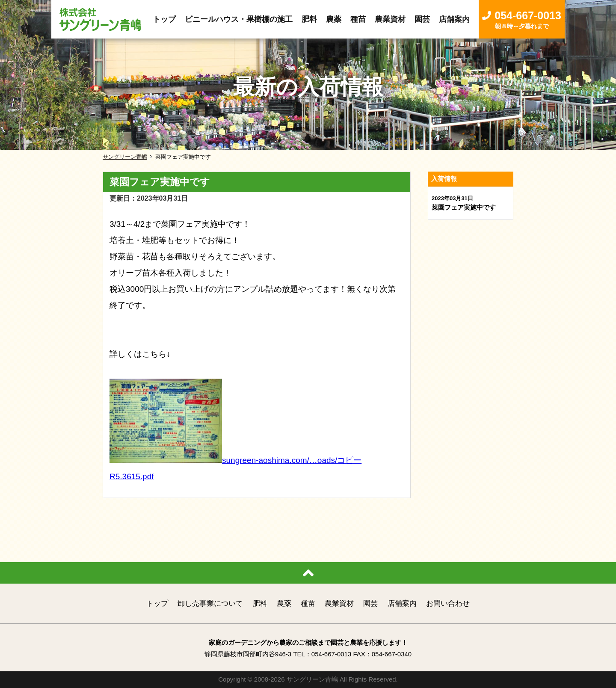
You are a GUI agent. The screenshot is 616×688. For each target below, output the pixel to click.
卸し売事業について (210, 603)
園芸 (370, 603)
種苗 (308, 603)
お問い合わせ (448, 603)
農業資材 (339, 603)
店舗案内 (402, 603)
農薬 (284, 603)
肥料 (260, 603)
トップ (157, 603)
